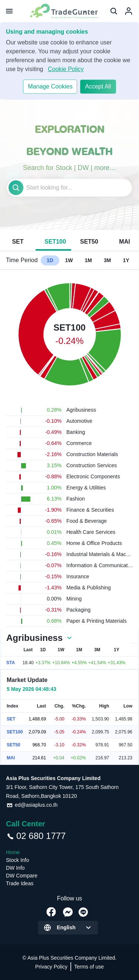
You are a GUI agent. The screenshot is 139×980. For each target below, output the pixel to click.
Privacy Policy (51, 967)
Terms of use (89, 967)
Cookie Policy (66, 69)
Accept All (98, 86)
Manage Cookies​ (50, 86)
